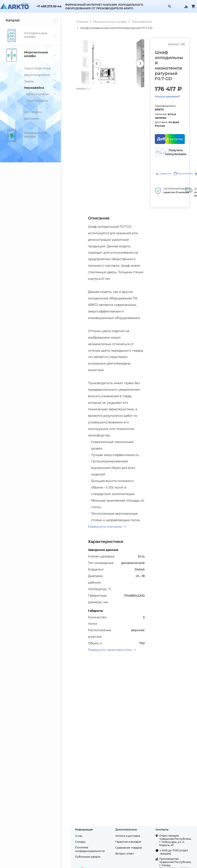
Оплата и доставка (121, 830)
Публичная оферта (78, 851)
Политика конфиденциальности (80, 843)
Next (136, 66)
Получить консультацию (175, 140)
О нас (69, 830)
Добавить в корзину (158, 127)
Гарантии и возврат (122, 836)
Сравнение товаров (122, 842)
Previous (88, 66)
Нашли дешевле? (164, 91)
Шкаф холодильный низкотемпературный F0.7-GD (106, 28)
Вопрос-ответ (118, 847)
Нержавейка (132, 22)
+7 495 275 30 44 (49, 6)
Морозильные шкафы (100, 22)
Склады (70, 836)
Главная (72, 22)
